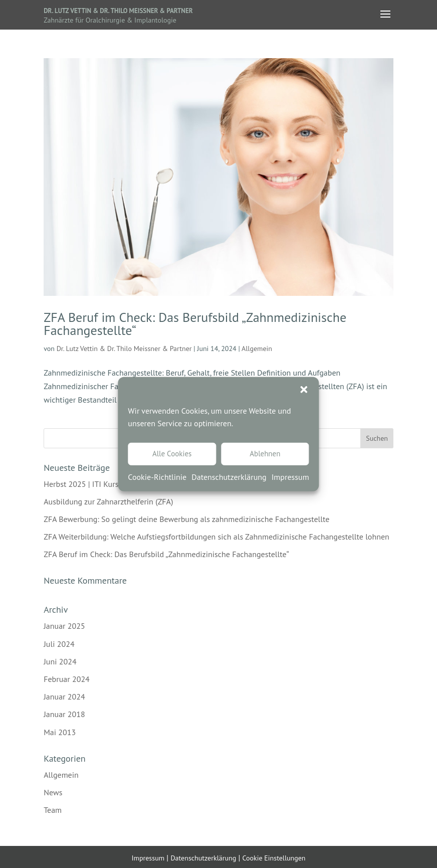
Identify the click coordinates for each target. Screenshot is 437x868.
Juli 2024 (59, 644)
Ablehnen (265, 454)
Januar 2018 (64, 714)
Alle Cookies (172, 454)
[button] (304, 389)
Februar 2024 (67, 679)
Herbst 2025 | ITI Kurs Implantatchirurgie (114, 484)
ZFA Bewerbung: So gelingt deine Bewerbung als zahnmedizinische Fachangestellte (186, 519)
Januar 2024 (64, 697)
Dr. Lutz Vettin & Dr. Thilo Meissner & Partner (118, 11)
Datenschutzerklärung (229, 477)
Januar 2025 (64, 626)
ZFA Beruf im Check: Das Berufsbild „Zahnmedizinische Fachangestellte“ (195, 324)
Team (53, 810)
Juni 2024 (60, 661)
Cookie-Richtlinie (157, 477)
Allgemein (257, 349)
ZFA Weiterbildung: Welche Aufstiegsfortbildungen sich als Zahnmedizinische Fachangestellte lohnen (216, 537)
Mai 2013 (60, 732)
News (53, 792)
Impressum (290, 477)
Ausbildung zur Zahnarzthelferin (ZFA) (108, 501)
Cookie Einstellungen (274, 858)
